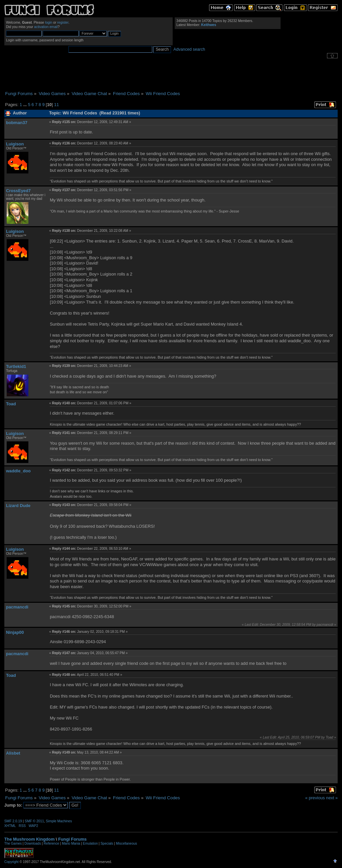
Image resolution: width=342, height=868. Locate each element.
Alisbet (13, 753)
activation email (46, 27)
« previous (315, 798)
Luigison (15, 144)
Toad (11, 404)
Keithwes (209, 25)
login (49, 23)
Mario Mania (71, 843)
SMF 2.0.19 (13, 821)
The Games (13, 843)
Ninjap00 (15, 632)
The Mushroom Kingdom (30, 839)
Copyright (12, 862)
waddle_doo (18, 471)
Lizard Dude (18, 506)
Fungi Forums (72, 839)
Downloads (33, 843)
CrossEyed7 (18, 191)
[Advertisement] (171, 75)
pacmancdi (17, 607)
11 (56, 105)
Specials (107, 843)
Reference (51, 843)
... (25, 105)
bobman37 (17, 123)
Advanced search (189, 49)
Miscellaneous (126, 843)
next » (332, 798)
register (63, 23)
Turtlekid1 (16, 366)
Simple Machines (59, 821)
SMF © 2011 (34, 821)
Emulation (90, 843)
